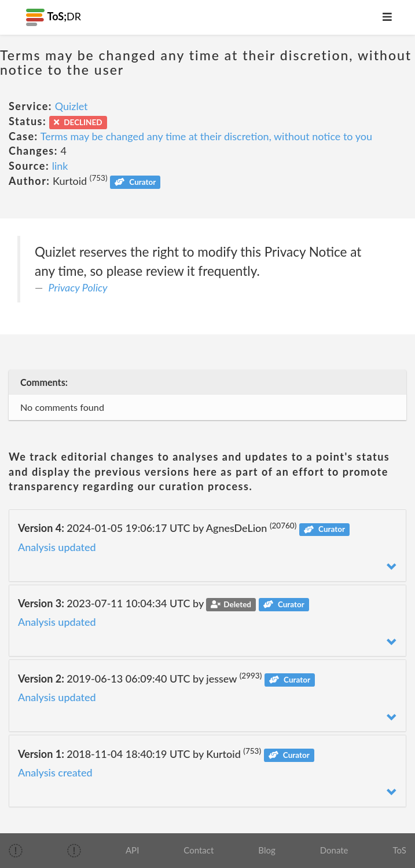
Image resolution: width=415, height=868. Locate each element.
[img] (16, 851)
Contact (199, 850)
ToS (400, 850)
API (132, 850)
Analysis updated (57, 547)
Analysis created (55, 772)
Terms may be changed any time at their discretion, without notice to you (206, 136)
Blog (267, 850)
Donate (334, 850)
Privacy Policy (78, 287)
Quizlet (71, 106)
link (60, 166)
